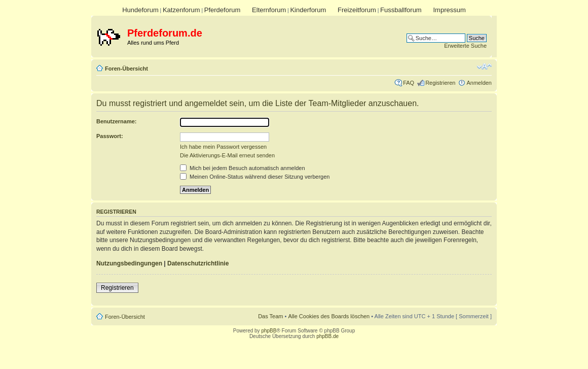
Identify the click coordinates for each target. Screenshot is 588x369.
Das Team (270, 316)
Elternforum (269, 10)
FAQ (409, 83)
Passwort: (110, 136)
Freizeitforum (357, 10)
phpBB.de (327, 336)
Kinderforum (308, 10)
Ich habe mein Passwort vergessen (223, 147)
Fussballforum (401, 10)
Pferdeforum (223, 10)
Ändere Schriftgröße (484, 66)
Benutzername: (116, 121)
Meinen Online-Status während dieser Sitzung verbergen (255, 177)
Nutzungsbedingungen (129, 263)
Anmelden (479, 83)
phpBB (269, 331)
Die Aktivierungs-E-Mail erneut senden (227, 155)
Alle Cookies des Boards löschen (329, 316)
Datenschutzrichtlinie (198, 263)
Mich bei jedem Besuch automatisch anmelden (243, 168)
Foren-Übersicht (126, 69)
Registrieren (440, 83)
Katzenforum (181, 10)
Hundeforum (140, 10)
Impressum (449, 10)
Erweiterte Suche (465, 46)
